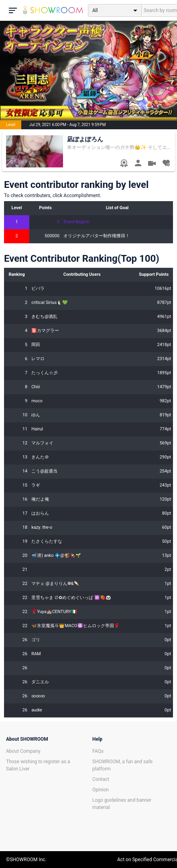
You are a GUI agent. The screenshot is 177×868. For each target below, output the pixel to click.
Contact (101, 779)
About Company (23, 751)
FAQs (98, 751)
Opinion (101, 790)
